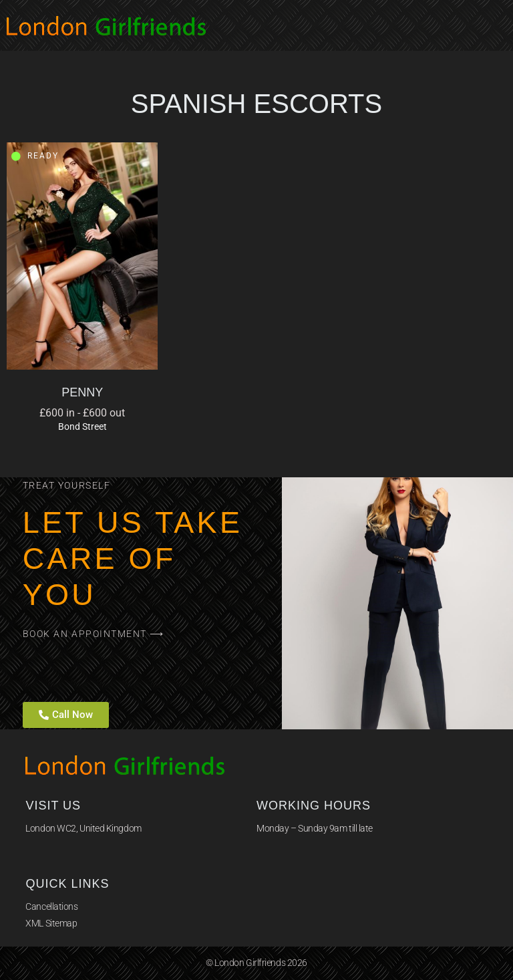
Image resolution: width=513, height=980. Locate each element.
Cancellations (51, 906)
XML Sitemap (51, 923)
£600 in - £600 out (82, 413)
